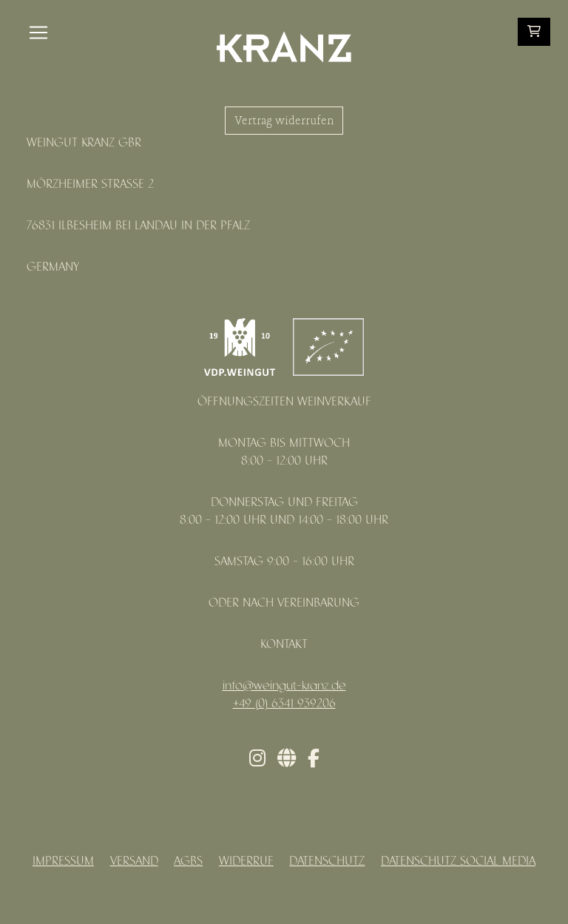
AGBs (188, 861)
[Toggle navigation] (38, 33)
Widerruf (246, 861)
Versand (134, 861)
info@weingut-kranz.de (284, 686)
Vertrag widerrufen (284, 121)
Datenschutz (327, 861)
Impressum (63, 861)
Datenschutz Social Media (458, 861)
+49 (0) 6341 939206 (284, 704)
